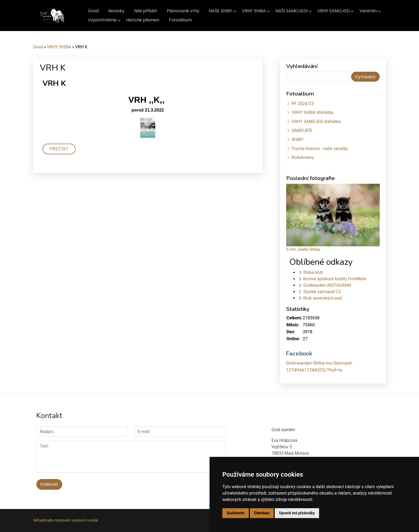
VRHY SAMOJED (333, 11)
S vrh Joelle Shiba (303, 249)
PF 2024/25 (303, 104)
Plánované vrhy (183, 11)
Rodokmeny (303, 157)
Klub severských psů (323, 298)
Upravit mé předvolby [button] (297, 513)
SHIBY (297, 139)
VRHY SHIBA (254, 11)
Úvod (93, 11)
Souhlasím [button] (236, 513)
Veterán (368, 11)
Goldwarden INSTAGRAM (327, 285)
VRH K (54, 83)
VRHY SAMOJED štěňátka (316, 122)
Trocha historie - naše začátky (320, 149)
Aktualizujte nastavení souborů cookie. (66, 520)
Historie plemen (143, 20)
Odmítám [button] (262, 513)
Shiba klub (313, 272)
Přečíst (59, 149)
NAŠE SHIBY (221, 11)
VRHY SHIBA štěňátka (312, 112)
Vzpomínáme (102, 20)
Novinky (116, 11)
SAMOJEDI (302, 130)
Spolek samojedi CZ (322, 292)
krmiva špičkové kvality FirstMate (335, 279)
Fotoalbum (180, 20)
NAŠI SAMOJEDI (292, 11)
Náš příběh (146, 11)
